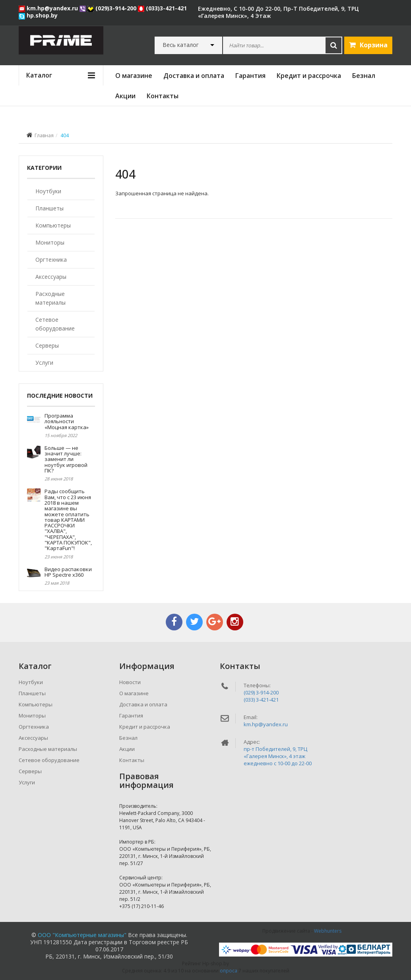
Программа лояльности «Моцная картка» (67, 421)
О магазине (134, 76)
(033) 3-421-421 (261, 700)
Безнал (364, 76)
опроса (229, 971)
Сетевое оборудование (55, 324)
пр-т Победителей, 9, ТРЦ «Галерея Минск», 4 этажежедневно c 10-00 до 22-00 (278, 756)
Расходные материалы (50, 298)
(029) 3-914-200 (261, 692)
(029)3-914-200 (113, 8)
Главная (44, 135)
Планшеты (49, 208)
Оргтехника (51, 260)
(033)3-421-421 (162, 8)
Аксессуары (51, 277)
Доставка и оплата (194, 76)
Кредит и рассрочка (309, 76)
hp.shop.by (38, 15)
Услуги (44, 363)
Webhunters (328, 931)
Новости (130, 682)
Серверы (47, 345)
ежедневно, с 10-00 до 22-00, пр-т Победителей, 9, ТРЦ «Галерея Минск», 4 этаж (278, 12)
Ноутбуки (48, 191)
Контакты (163, 96)
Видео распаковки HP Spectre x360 (68, 572)
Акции (125, 96)
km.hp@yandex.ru (49, 8)
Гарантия (250, 76)
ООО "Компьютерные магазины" (82, 935)
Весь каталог (181, 45)
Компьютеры (53, 225)
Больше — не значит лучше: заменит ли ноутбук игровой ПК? (66, 459)
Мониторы (50, 242)
